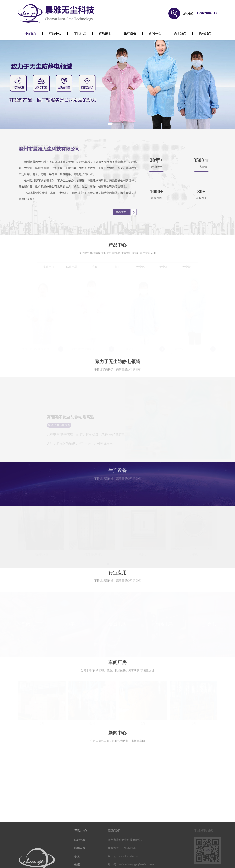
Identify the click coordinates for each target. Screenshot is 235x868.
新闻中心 (155, 33)
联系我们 (205, 33)
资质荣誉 (105, 33)
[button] (110, 124)
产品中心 (55, 33)
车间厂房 (80, 33)
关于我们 (180, 33)
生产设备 (130, 33)
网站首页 (30, 33)
